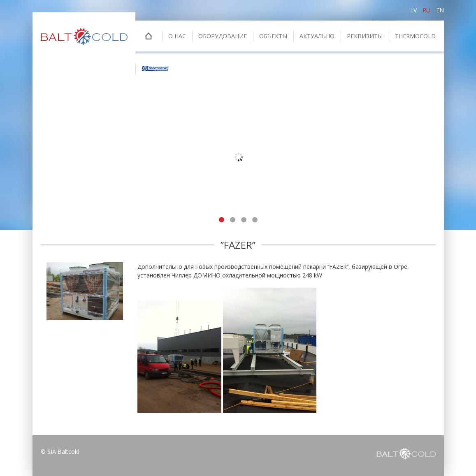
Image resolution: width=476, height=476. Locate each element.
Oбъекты (273, 36)
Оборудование (223, 36)
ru (426, 10)
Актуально (317, 36)
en (440, 10)
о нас (177, 36)
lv (413, 10)
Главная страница (149, 37)
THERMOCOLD (415, 36)
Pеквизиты (365, 36)
